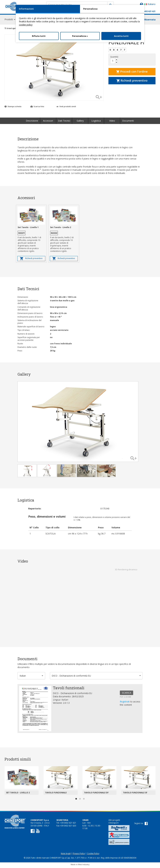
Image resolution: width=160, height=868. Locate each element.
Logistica (96, 122)
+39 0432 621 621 (147, 11)
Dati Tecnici (64, 122)
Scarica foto (37, 108)
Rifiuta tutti (39, 36)
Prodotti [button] (10, 21)
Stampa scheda (13, 108)
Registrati (125, 703)
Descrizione (32, 122)
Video (112, 122)
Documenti (128, 122)
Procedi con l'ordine (132, 73)
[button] (31, 677)
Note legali (66, 855)
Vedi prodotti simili (66, 108)
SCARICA (127, 694)
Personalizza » (80, 36)
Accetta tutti (121, 36)
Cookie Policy (93, 855)
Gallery (80, 122)
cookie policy (26, 25)
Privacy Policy (79, 855)
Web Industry (84, 866)
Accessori (48, 122)
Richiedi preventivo (132, 82)
